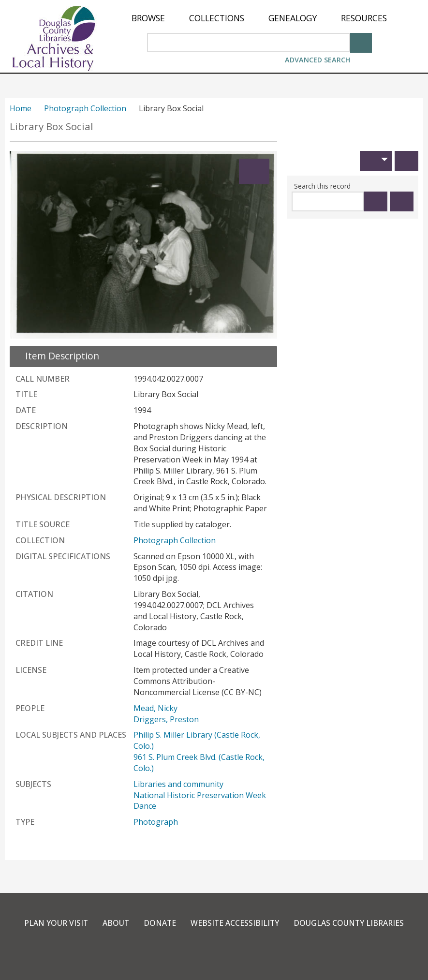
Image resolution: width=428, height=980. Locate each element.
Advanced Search (317, 60)
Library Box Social (52, 126)
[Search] (361, 42)
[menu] (259, 18)
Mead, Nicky (155, 708)
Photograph (156, 822)
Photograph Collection (85, 108)
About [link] (115, 923)
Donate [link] (160, 923)
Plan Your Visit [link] (55, 923)
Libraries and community (178, 784)
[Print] (406, 161)
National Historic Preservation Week (200, 795)
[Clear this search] (402, 201)
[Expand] (254, 171)
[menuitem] (148, 18)
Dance (145, 806)
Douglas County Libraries (350, 923)
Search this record (322, 186)
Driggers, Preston (166, 719)
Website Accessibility (235, 923)
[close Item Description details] (56, 356)
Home (21, 108)
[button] (376, 161)
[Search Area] (249, 43)
